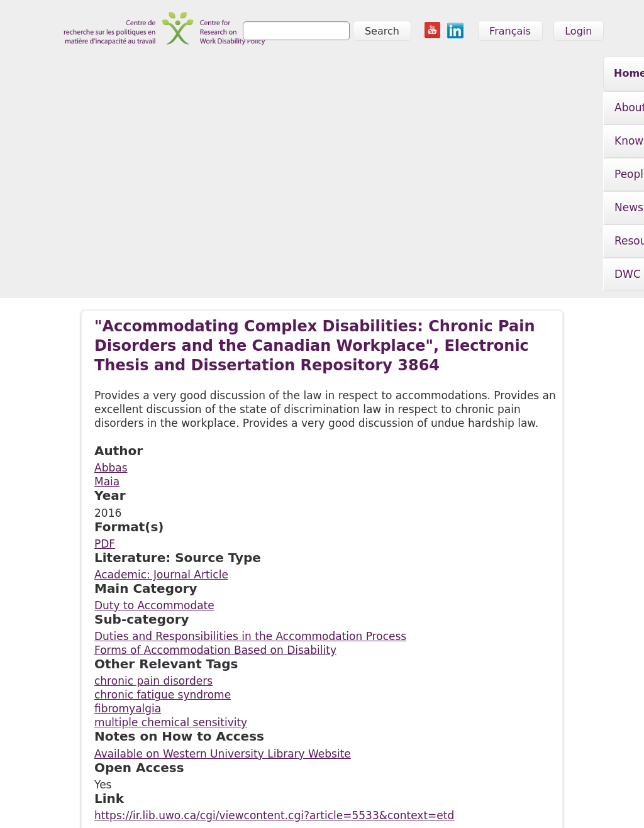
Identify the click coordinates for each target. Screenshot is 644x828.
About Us (137, 75)
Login (578, 31)
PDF (105, 375)
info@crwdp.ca (85, 801)
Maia (107, 313)
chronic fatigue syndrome (163, 526)
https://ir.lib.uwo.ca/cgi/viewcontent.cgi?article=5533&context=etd (274, 647)
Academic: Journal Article (161, 406)
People (305, 75)
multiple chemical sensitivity (171, 554)
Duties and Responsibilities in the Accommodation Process (250, 468)
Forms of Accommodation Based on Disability (215, 482)
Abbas (111, 299)
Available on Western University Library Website (223, 585)
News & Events (396, 75)
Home (74, 73)
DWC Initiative (152, 108)
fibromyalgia (128, 540)
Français (510, 31)
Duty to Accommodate (154, 437)
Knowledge (225, 75)
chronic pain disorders (153, 512)
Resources (497, 75)
